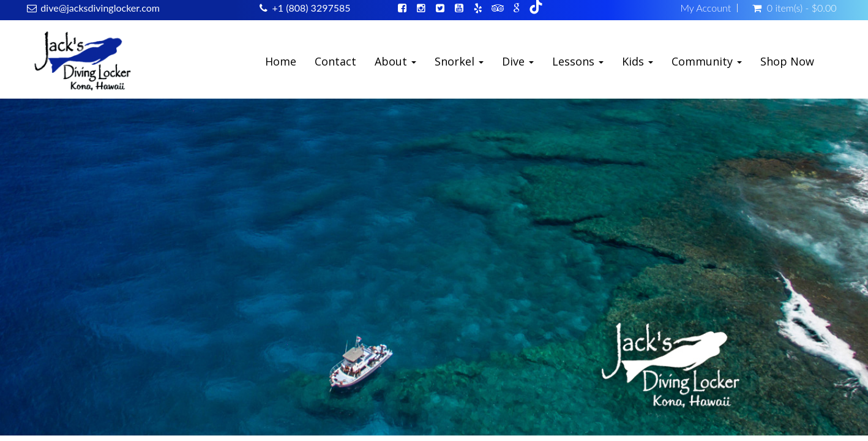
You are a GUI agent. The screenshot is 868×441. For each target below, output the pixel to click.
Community (707, 61)
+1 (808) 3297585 (311, 8)
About (395, 61)
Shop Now (787, 61)
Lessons (578, 61)
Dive (518, 61)
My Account (705, 8)
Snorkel (459, 61)
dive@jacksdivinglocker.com (100, 8)
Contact (335, 61)
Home (281, 61)
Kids (638, 61)
